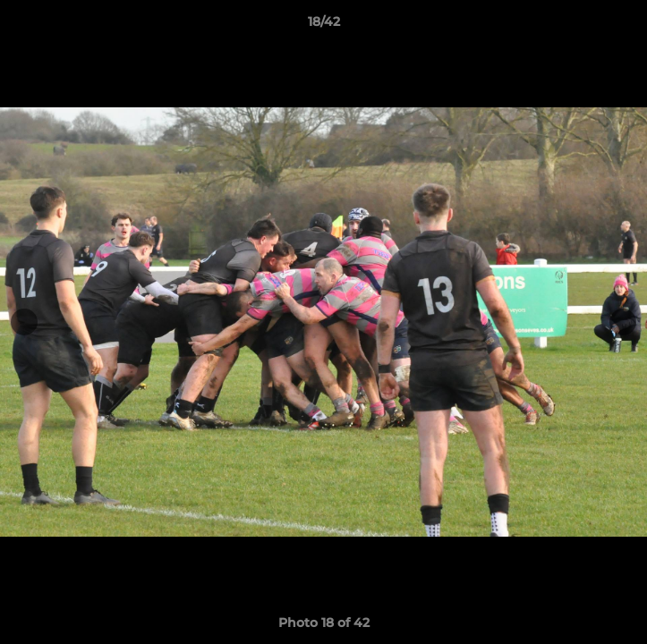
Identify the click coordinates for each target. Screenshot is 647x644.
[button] (626, 26)
